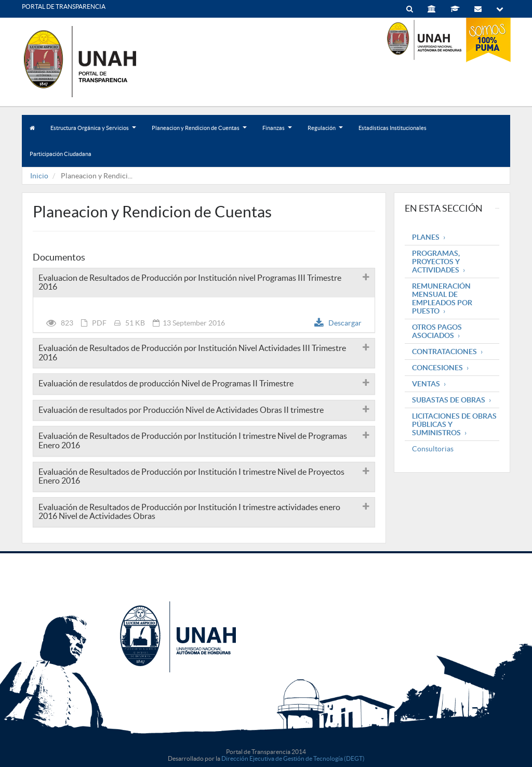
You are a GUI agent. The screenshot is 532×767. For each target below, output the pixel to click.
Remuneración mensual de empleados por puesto (442, 298)
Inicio (39, 176)
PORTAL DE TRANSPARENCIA (64, 6)
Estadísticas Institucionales (393, 128)
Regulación (325, 133)
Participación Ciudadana (61, 154)
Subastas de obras (449, 400)
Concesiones (437, 368)
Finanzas (277, 133)
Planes (426, 237)
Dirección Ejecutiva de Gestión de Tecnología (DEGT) (293, 758)
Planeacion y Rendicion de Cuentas (199, 133)
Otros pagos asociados (437, 331)
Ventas (426, 384)
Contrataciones (444, 352)
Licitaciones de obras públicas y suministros (454, 424)
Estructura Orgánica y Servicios (93, 133)
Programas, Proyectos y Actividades (436, 262)
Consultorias (433, 449)
